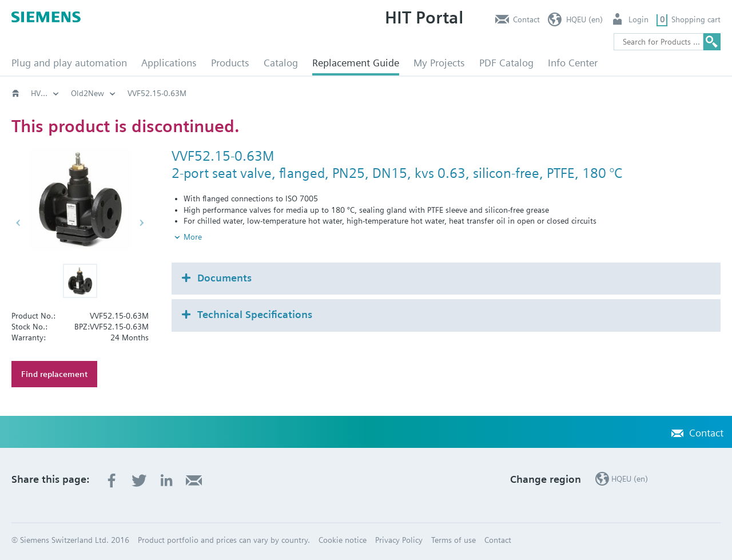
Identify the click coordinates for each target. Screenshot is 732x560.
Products (230, 63)
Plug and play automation (69, 63)
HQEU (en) (584, 19)
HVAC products (57, 93)
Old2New (124, 93)
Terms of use (453, 540)
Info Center (573, 63)
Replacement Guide (356, 63)
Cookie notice (343, 540)
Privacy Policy (399, 540)
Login (638, 19)
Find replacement (54, 374)
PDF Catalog (506, 63)
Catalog (281, 63)
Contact (526, 19)
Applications (169, 63)
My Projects (439, 63)
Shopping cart (696, 19)
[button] (80, 281)
